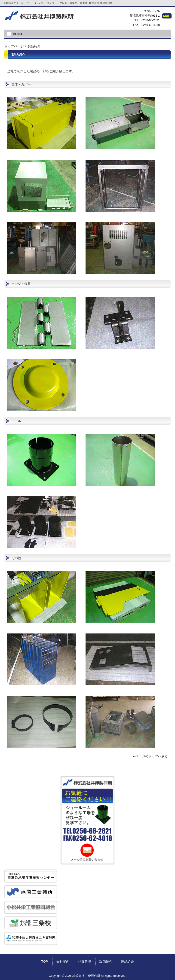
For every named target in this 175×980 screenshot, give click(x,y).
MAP (167, 16)
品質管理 (84, 962)
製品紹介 (127, 962)
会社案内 (63, 962)
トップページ (14, 46)
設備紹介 (106, 962)
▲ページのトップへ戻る (150, 756)
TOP (45, 962)
